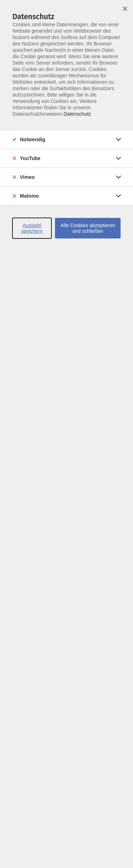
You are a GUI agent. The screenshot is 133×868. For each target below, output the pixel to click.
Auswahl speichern (32, 228)
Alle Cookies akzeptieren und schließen (88, 228)
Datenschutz (77, 114)
